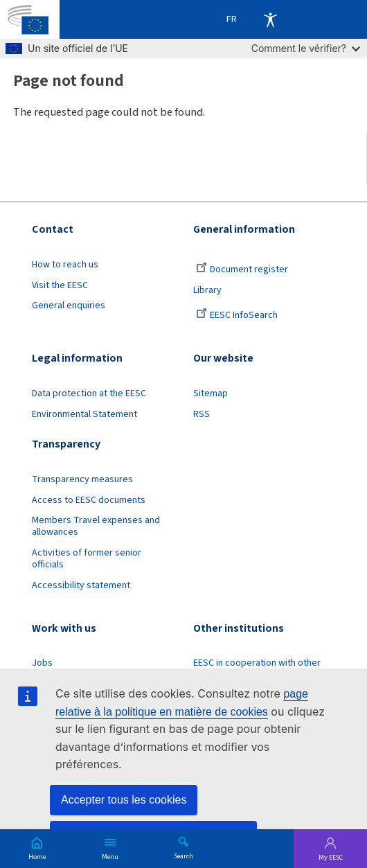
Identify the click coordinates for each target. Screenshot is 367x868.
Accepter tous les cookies (124, 800)
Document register (242, 269)
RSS (202, 414)
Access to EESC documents (89, 500)
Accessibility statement (81, 585)
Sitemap (211, 393)
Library (207, 290)
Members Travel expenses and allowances (96, 526)
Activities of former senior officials (87, 559)
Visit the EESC (60, 285)
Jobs (42, 663)
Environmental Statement (84, 414)
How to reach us (65, 265)
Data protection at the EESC (89, 393)
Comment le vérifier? (306, 48)
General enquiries (69, 305)
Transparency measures (82, 479)
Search (183, 856)
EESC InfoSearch (237, 315)
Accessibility (270, 19)
